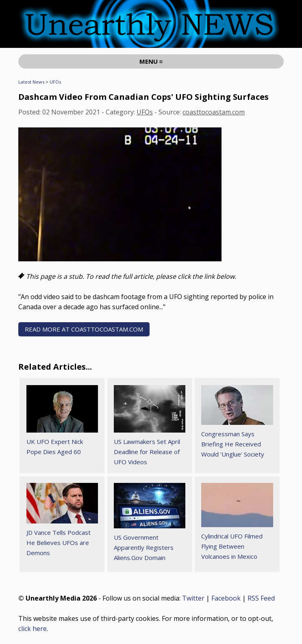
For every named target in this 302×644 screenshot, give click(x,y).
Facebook (226, 598)
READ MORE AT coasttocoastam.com (84, 329)
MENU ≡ (151, 61)
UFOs (55, 82)
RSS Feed (261, 598)
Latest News (31, 82)
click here (33, 629)
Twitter (193, 598)
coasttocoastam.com (214, 112)
